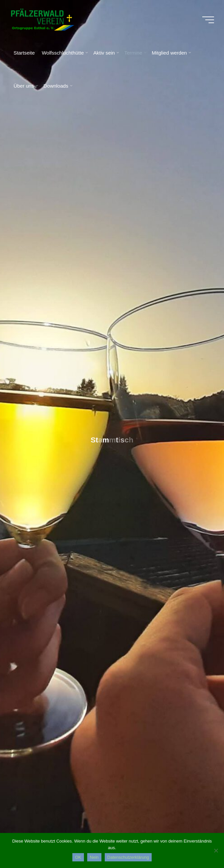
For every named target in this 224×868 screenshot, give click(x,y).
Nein (94, 857)
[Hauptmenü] (208, 20)
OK (78, 857)
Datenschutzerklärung (128, 857)
